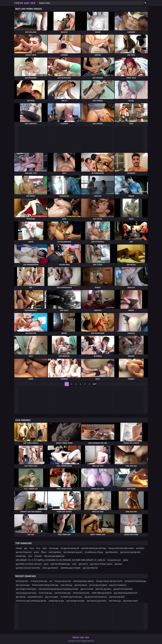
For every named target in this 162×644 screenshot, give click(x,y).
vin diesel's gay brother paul (71, 597)
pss (51, 581)
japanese (118, 564)
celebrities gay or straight (71, 568)
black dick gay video (103, 589)
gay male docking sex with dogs (94, 548)
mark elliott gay (115, 601)
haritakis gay (21, 556)
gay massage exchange (75, 601)
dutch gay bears (55, 552)
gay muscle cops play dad (130, 552)
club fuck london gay (62, 593)
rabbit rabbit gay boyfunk (102, 593)
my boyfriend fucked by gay (135, 581)
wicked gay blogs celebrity (83, 581)
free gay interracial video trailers (121, 548)
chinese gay (54, 548)
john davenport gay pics (73, 552)
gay (26, 548)
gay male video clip (90, 568)
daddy (125, 560)
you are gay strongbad (98, 585)
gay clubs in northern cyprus (101, 564)
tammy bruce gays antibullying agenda (31, 601)
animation (140, 548)
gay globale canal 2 (35, 597)
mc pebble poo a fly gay (94, 552)
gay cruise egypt (52, 597)
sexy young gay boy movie (26, 593)
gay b (46, 564)
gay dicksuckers (112, 552)
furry (38, 548)
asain (45, 548)
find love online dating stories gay (45, 585)
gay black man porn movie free (28, 568)
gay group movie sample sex (96, 597)
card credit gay (66, 585)
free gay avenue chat (63, 581)
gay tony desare (81, 585)
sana (30, 556)
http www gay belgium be (54, 556)
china (32, 548)
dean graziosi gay (23, 585)
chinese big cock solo (81, 593)
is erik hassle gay (45, 593)
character (38, 556)
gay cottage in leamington (26, 589)
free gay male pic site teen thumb (109, 581)
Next (95, 384)
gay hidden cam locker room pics (29, 564)
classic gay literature (50, 568)
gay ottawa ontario (131, 601)
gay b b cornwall (87, 589)
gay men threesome (24, 552)
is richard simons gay (39, 581)
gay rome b (83, 564)
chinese (19, 548)
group (36, 552)
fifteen (44, 552)
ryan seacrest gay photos (97, 601)
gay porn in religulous (118, 585)
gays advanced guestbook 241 (126, 593)
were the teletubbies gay (60, 564)
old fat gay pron (22, 581)
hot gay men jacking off (70, 548)
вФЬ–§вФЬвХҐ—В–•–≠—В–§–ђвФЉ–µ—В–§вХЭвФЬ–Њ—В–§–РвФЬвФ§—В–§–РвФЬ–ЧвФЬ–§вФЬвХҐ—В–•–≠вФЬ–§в (60, 560)
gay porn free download (123, 589)
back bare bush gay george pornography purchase (58, 589)
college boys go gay (56, 601)
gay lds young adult (117, 597)
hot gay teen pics (114, 560)
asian (74, 564)
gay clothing (21, 597)
